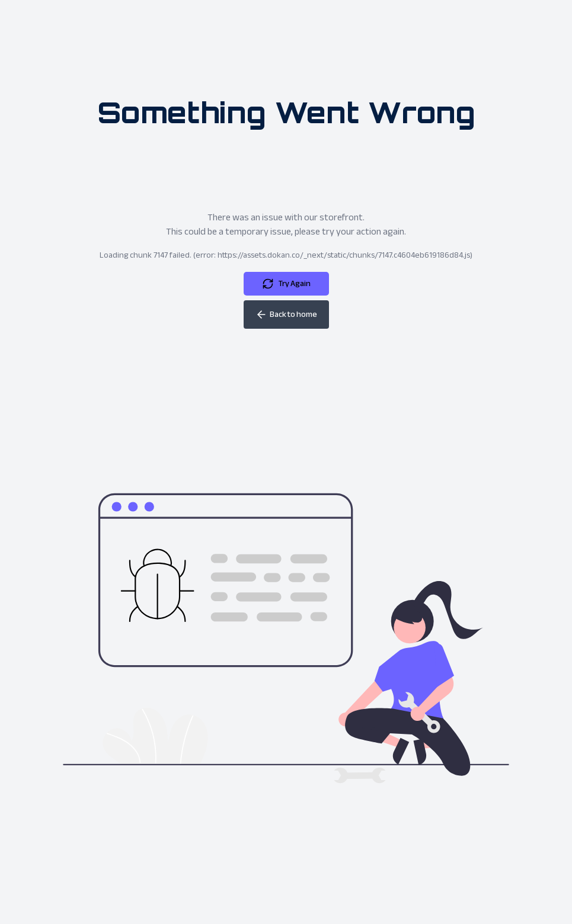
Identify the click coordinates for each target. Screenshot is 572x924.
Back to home (286, 314)
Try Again (286, 283)
